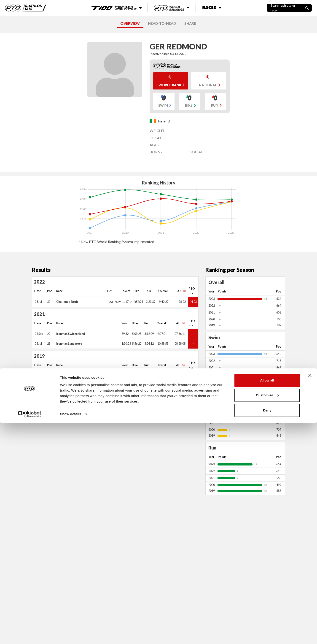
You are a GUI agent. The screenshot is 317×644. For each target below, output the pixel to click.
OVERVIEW (130, 23)
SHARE (190, 23)
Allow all (267, 601)
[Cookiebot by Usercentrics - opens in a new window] (30, 635)
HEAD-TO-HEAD (162, 23)
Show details (71, 635)
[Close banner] (310, 596)
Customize (267, 616)
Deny (267, 631)
